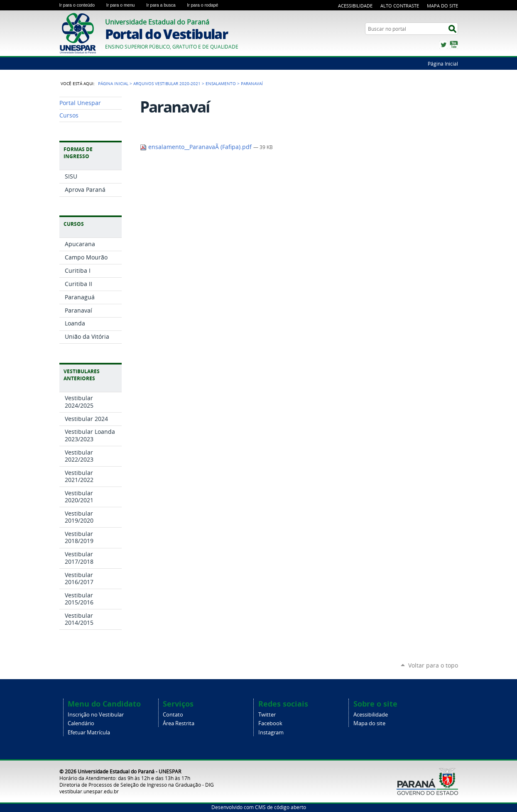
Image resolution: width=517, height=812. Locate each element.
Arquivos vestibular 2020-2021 (167, 83)
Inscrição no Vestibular (96, 715)
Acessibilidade (355, 6)
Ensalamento (221, 83)
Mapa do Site (442, 6)
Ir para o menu (125, 5)
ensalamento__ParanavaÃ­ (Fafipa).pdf (197, 147)
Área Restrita (179, 723)
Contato (173, 715)
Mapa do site (369, 723)
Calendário (81, 723)
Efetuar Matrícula (89, 733)
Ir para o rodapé (206, 5)
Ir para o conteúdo (81, 5)
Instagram (271, 733)
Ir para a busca (165, 5)
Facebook (270, 723)
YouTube (454, 45)
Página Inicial (443, 64)
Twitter (443, 45)
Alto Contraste (400, 6)
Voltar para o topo (433, 665)
